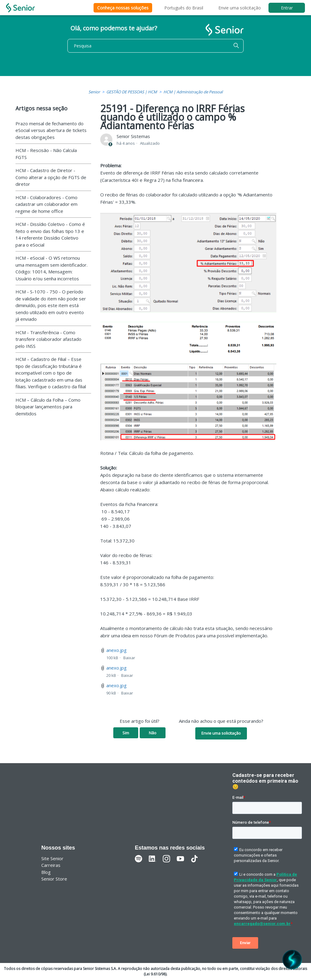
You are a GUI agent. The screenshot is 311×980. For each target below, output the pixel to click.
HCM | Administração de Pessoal (193, 92)
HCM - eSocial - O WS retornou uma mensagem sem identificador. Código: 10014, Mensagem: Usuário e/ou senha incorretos (51, 268)
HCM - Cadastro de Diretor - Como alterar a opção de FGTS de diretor (51, 177)
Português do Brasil (184, 8)
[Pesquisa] (155, 46)
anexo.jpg (116, 650)
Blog (46, 872)
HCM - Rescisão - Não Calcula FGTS (46, 154)
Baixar (129, 658)
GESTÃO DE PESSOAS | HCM (132, 92)
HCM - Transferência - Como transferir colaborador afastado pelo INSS (48, 339)
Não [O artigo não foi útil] (153, 733)
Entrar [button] (287, 8)
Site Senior (52, 858)
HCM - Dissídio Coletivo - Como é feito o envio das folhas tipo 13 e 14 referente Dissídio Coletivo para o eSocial (50, 234)
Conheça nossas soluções (123, 8)
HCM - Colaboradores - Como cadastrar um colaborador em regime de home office (46, 204)
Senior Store (54, 879)
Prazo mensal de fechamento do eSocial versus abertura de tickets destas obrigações (51, 130)
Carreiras (51, 865)
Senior (94, 92)
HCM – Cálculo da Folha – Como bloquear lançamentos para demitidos (48, 407)
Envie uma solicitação (240, 8)
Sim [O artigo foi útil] (126, 733)
